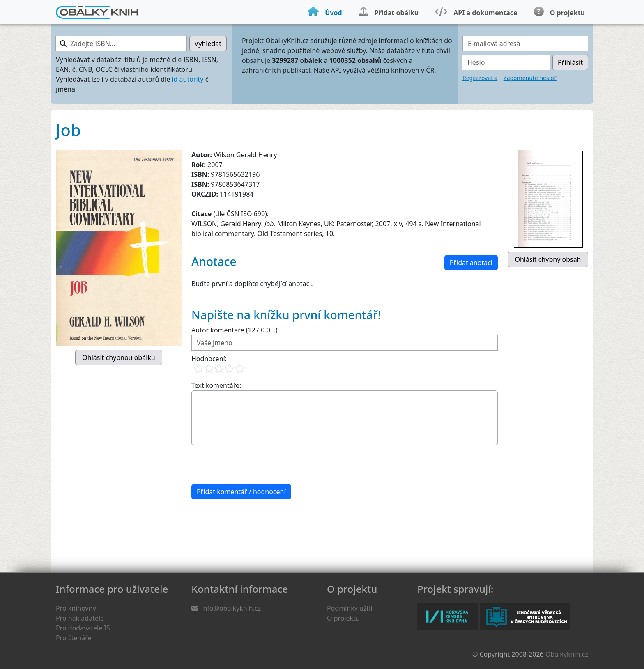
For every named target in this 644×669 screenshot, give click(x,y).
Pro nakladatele (80, 618)
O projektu (343, 618)
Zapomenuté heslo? (530, 78)
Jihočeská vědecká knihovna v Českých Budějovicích (525, 616)
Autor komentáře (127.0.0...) (234, 330)
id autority (187, 79)
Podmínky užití (350, 608)
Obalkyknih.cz (567, 654)
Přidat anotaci (471, 263)
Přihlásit (570, 62)
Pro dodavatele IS (83, 628)
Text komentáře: (216, 385)
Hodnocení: (209, 359)
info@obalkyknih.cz (231, 608)
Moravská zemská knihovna (448, 616)
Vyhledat (208, 44)
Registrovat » (480, 78)
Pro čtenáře (74, 638)
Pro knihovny (76, 608)
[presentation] (254, 465)
